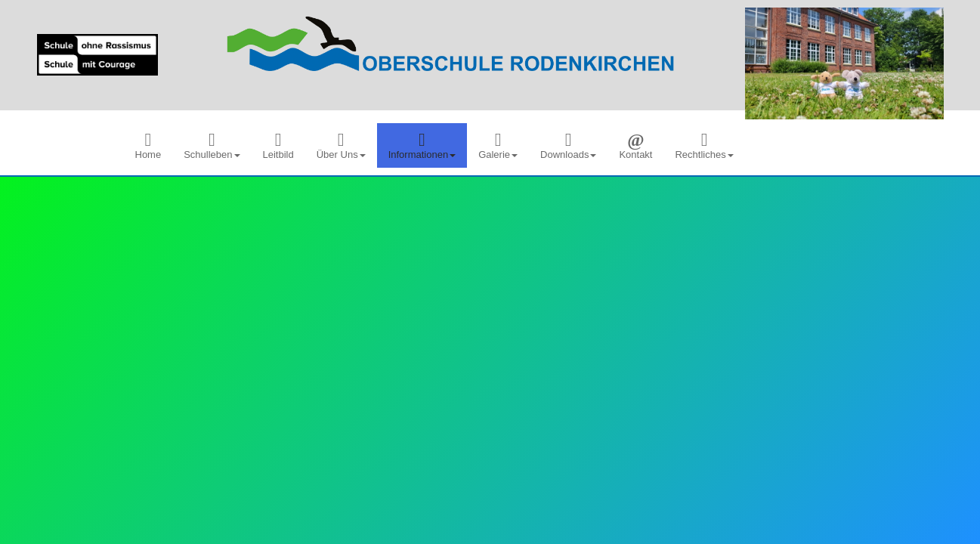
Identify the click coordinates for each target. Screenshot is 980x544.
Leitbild (278, 145)
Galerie (498, 145)
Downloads (568, 145)
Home (148, 145)
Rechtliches (704, 145)
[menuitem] (148, 145)
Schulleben (212, 145)
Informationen (422, 145)
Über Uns (341, 145)
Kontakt (635, 145)
